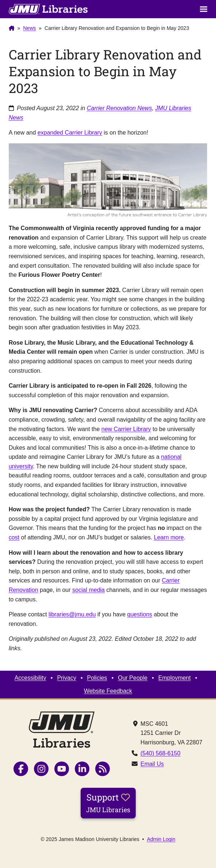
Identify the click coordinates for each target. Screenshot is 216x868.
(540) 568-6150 (160, 753)
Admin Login (161, 839)
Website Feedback (108, 691)
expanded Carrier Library (70, 133)
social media (88, 590)
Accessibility (30, 678)
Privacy (66, 678)
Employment (175, 678)
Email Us (152, 764)
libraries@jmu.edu (72, 614)
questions (140, 614)
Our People (133, 678)
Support (108, 803)
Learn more (169, 537)
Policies (97, 678)
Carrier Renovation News (119, 108)
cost (14, 537)
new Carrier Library (126, 429)
